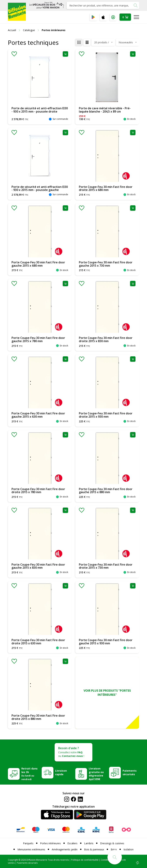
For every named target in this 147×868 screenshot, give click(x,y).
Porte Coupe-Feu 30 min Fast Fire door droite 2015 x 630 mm (38, 642)
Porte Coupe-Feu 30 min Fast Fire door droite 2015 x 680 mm (106, 188)
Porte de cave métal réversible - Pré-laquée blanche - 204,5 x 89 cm (105, 110)
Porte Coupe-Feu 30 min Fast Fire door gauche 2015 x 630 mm (38, 415)
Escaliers (72, 843)
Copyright (13, 860)
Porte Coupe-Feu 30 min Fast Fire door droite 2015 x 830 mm (106, 339)
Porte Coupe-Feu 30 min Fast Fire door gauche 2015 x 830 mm (38, 566)
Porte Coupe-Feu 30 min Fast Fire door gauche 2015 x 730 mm (106, 264)
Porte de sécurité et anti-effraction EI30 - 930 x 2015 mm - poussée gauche (40, 188)
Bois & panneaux (94, 849)
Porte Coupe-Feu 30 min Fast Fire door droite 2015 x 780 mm (38, 491)
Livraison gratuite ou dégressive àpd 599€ (96, 774)
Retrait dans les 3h (29, 774)
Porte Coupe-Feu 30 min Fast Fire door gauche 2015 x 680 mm (38, 264)
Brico (114, 849)
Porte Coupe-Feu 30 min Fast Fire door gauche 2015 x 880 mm (106, 491)
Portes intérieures (50, 843)
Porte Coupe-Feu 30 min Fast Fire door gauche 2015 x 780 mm (38, 339)
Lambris (89, 843)
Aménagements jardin (65, 849)
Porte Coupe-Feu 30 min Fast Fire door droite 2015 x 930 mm (106, 415)
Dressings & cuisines (112, 843)
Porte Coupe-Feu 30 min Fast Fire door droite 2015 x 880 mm (38, 717)
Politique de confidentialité (85, 860)
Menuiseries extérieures (31, 849)
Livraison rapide (61, 772)
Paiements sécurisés (130, 772)
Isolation (128, 849)
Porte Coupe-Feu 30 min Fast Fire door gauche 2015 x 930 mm (106, 642)
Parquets (28, 843)
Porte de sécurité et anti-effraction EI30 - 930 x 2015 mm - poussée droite (40, 110)
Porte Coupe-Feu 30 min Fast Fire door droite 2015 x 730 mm (106, 566)
